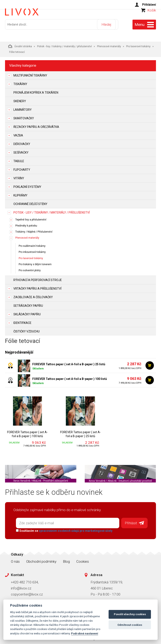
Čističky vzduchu (27, 330)
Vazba (18, 134)
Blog (66, 558)
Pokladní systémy (27, 185)
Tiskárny (20, 82)
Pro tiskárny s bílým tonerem (35, 262)
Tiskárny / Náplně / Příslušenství (34, 230)
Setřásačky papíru (28, 304)
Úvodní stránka (20, 44)
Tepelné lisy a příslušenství (31, 218)
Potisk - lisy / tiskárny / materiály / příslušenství (64, 45)
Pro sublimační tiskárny (32, 244)
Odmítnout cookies (130, 625)
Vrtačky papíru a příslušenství (37, 287)
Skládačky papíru (27, 312)
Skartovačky (24, 116)
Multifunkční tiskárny (30, 74)
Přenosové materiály (109, 45)
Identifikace (22, 321)
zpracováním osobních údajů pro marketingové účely (74, 527)
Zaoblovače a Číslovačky (33, 295)
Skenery (20, 99)
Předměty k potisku (26, 224)
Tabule (19, 159)
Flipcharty (22, 168)
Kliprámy (20, 193)
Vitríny (19, 176)
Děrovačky (22, 142)
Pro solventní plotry (30, 269)
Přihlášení (149, 5)
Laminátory (23, 108)
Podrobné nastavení (85, 633)
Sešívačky (21, 151)
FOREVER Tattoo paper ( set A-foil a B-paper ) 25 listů (69, 362)
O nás (15, 558)
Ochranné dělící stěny (30, 202)
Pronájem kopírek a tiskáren (36, 91)
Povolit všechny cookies (130, 614)
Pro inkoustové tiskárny (32, 250)
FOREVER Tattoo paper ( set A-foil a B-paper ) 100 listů (70, 377)
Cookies (83, 558)
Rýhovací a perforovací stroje (38, 278)
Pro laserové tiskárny (138, 45)
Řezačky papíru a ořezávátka (36, 125)
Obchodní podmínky (41, 558)
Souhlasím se (62, 527)
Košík (152, 18)
